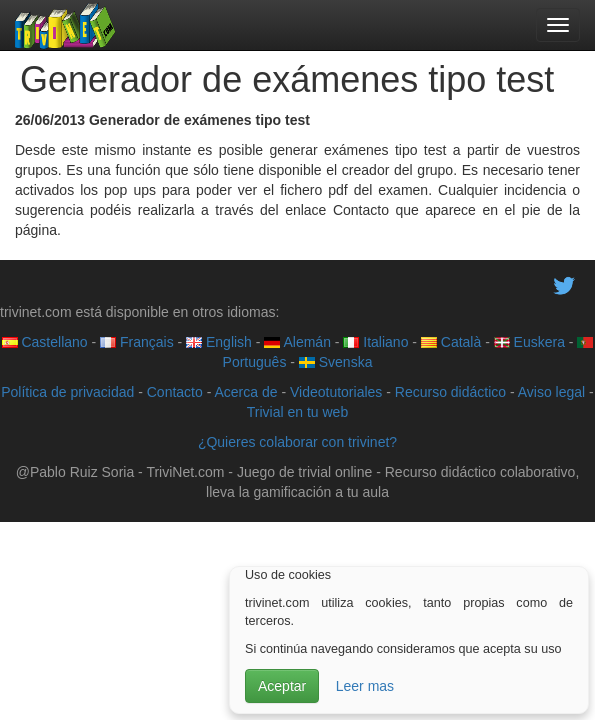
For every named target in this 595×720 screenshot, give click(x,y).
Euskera (529, 342)
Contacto (175, 392)
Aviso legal (551, 392)
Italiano (375, 342)
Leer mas (365, 686)
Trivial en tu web (297, 412)
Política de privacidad (67, 392)
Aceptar (282, 686)
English (219, 342)
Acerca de (245, 392)
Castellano (45, 342)
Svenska (336, 362)
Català (451, 342)
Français (137, 342)
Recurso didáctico (450, 392)
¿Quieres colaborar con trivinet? (297, 442)
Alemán (297, 342)
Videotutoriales (336, 392)
